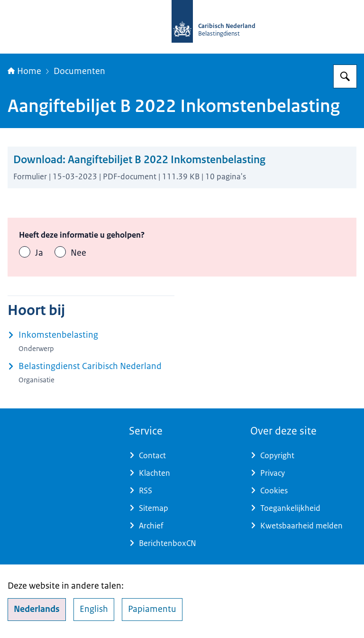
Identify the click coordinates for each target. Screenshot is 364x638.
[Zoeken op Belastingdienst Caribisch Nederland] (345, 76)
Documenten (79, 71)
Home (24, 71)
